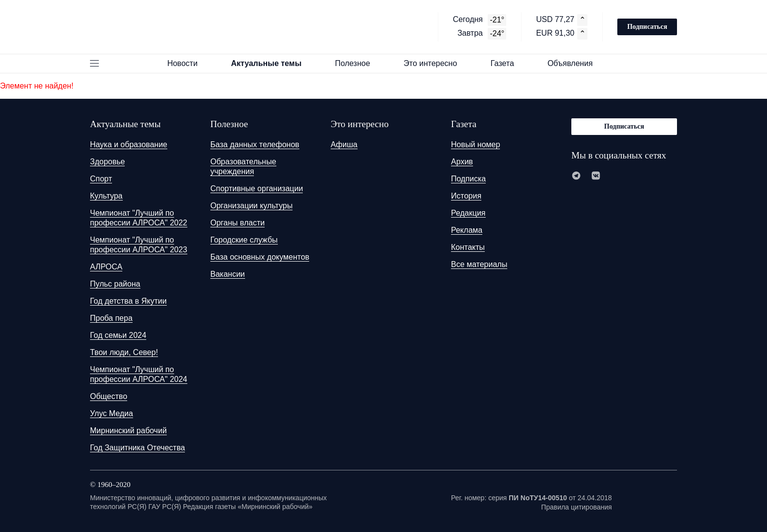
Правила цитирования (576, 507)
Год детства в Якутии (128, 301)
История (466, 196)
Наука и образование (129, 144)
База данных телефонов (255, 144)
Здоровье (107, 162)
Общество (109, 396)
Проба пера (111, 318)
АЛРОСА (106, 267)
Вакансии (228, 274)
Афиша (344, 144)
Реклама (467, 230)
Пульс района (115, 284)
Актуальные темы (271, 63)
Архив (462, 162)
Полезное (357, 63)
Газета (507, 63)
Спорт (101, 179)
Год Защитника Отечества (137, 448)
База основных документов (260, 257)
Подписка (468, 179)
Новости (187, 63)
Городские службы (244, 240)
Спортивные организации (257, 188)
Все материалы (479, 264)
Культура (106, 196)
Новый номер (475, 144)
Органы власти (237, 223)
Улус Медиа (112, 413)
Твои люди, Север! (124, 352)
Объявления (575, 63)
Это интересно (435, 63)
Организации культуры (251, 206)
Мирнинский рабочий (128, 431)
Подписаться (647, 27)
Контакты (468, 247)
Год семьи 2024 (118, 335)
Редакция (468, 213)
